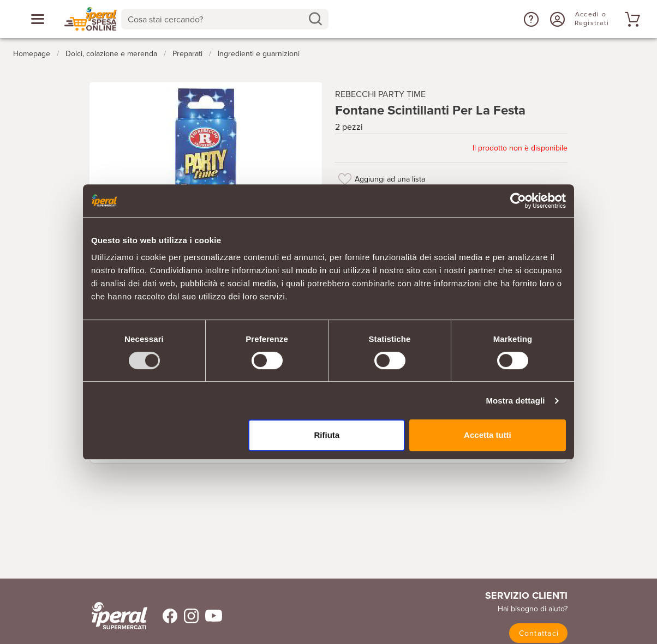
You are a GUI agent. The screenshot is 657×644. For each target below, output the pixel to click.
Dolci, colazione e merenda (111, 54)
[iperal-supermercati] (120, 616)
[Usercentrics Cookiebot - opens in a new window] (518, 201)
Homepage (32, 54)
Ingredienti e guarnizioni (259, 54)
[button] (530, 19)
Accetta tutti (488, 435)
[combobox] (225, 19)
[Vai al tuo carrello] (631, 19)
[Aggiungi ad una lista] (345, 179)
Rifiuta (327, 435)
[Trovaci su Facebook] (163, 616)
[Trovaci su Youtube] (210, 616)
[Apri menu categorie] (38, 19)
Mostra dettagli (515, 401)
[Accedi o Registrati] (556, 19)
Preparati (187, 54)
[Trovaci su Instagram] (188, 616)
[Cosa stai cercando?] (216, 19)
